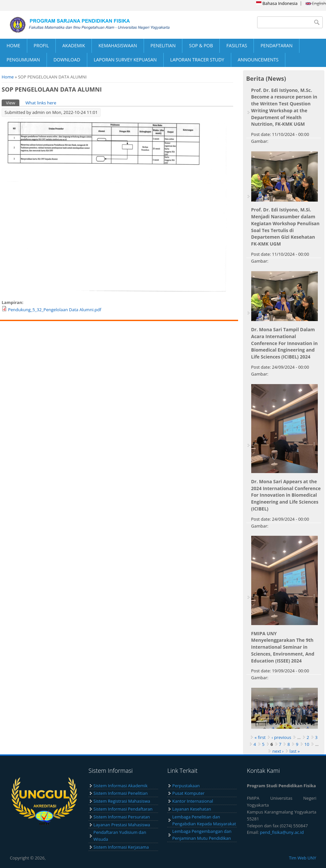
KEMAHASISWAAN (118, 45)
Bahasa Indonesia (277, 3)
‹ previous (281, 737)
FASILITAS (237, 45)
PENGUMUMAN (23, 60)
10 (307, 744)
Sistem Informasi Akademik (121, 786)
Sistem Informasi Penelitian (121, 793)
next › (278, 751)
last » (295, 751)
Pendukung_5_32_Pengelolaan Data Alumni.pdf (54, 310)
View (13, 103)
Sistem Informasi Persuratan (122, 817)
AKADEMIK (74, 45)
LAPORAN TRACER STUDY (197, 60)
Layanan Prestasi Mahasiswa (122, 825)
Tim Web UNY (303, 858)
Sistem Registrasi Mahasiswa (122, 801)
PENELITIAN (163, 45)
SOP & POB (201, 45)
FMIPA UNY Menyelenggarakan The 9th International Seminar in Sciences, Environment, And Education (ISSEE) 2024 (283, 647)
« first (260, 737)
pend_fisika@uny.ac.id (282, 832)
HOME (13, 45)
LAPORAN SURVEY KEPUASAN (125, 60)
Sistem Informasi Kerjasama (121, 847)
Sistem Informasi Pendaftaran (123, 809)
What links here (41, 103)
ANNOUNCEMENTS (258, 60)
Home (8, 77)
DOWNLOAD (67, 60)
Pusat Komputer (188, 793)
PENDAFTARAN (276, 45)
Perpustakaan (186, 786)
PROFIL (41, 45)
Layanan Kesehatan (192, 809)
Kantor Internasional (193, 801)
